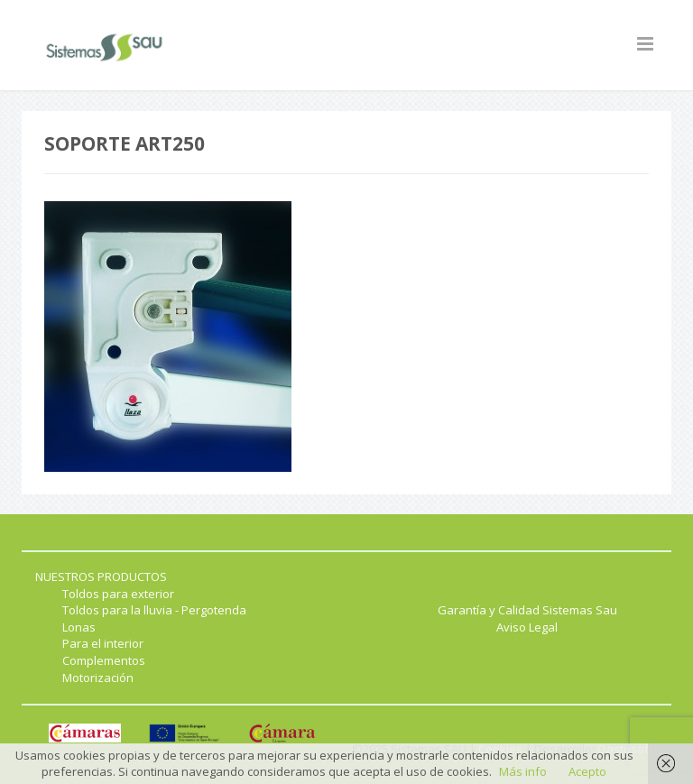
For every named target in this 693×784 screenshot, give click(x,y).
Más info (523, 771)
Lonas (79, 627)
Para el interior (103, 643)
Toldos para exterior (118, 594)
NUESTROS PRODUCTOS (101, 576)
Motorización (98, 678)
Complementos (104, 660)
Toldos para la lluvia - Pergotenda (154, 610)
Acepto (587, 771)
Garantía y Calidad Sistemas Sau (527, 610)
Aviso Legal (527, 627)
